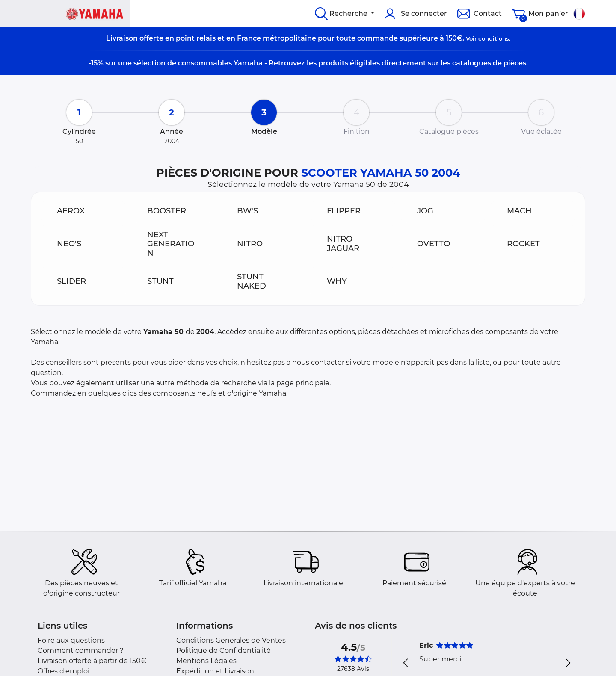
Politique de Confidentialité (224, 651)
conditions (494, 38)
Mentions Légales (206, 661)
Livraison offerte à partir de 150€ (92, 661)
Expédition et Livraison (215, 671)
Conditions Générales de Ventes (231, 640)
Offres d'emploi (64, 671)
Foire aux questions (71, 640)
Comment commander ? (81, 651)
